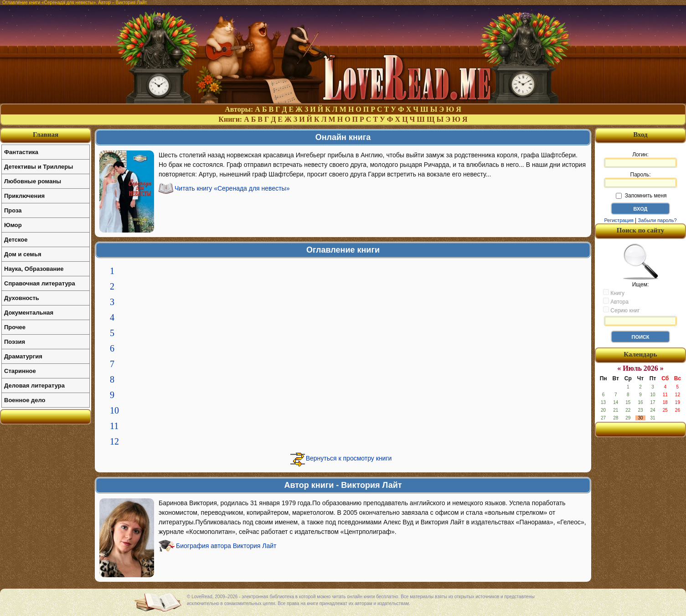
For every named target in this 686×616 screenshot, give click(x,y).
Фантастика (21, 152)
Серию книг (621, 310)
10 (114, 410)
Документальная (29, 313)
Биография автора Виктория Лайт (226, 546)
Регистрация (619, 220)
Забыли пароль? (658, 220)
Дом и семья (23, 254)
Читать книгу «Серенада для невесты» (232, 188)
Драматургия (23, 356)
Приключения (24, 196)
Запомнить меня (641, 196)
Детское (16, 240)
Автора (616, 301)
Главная (46, 135)
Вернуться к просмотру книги (349, 458)
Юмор (13, 225)
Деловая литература (34, 386)
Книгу (614, 293)
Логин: (640, 160)
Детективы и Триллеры (39, 167)
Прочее (15, 327)
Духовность (22, 298)
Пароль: (640, 180)
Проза (13, 210)
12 (114, 441)
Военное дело (25, 400)
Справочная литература (40, 283)
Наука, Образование (34, 269)
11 (114, 426)
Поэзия (15, 342)
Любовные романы (33, 181)
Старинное (20, 371)
